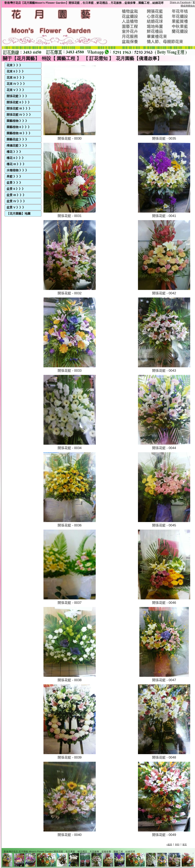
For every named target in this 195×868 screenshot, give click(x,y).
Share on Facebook (180, 2)
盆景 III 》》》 (16, 195)
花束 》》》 (14, 65)
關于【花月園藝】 (21, 58)
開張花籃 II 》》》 (19, 102)
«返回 (169, 844)
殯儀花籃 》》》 (17, 145)
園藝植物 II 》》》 (19, 127)
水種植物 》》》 (17, 170)
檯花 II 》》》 (16, 158)
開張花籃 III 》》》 (19, 108)
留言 (185, 844)
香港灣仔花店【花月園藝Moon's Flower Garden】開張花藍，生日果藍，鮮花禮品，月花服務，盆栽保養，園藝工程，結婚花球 (84, 3)
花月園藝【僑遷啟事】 (139, 58)
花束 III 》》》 (16, 77)
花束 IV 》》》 (16, 84)
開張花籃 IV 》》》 (19, 115)
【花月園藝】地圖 (19, 213)
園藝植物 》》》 (17, 121)
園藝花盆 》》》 (17, 139)
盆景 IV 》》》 (16, 201)
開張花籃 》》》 (17, 96)
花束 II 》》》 (16, 71)
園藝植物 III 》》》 (19, 133)
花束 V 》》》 (16, 90)
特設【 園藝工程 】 (62, 58)
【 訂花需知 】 (99, 58)
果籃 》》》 (14, 176)
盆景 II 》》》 (16, 189)
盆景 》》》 (14, 183)
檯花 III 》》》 (16, 164)
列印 (177, 844)
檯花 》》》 (14, 152)
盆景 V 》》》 (16, 207)
